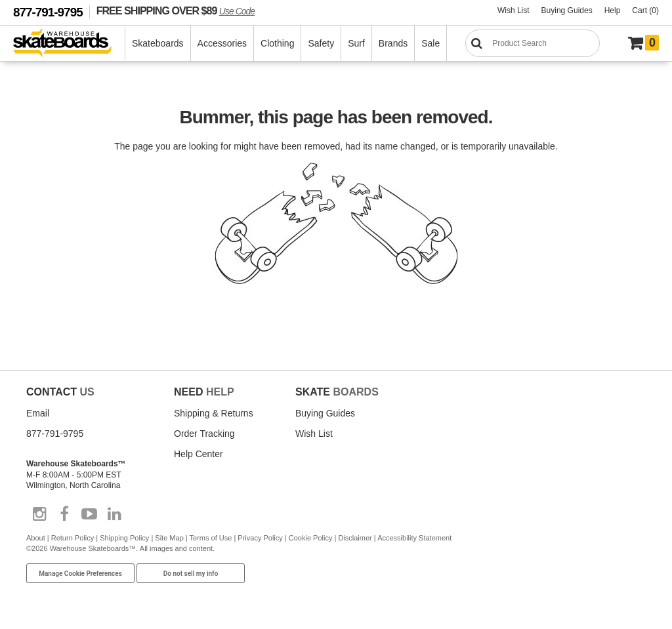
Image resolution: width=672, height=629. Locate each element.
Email (38, 413)
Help (613, 10)
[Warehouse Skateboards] (69, 44)
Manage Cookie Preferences (80, 574)
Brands (393, 43)
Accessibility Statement (414, 538)
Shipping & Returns (214, 413)
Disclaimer (355, 538)
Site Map (169, 538)
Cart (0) (645, 10)
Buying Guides (567, 10)
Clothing (277, 43)
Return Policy (73, 538)
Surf (356, 43)
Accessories (222, 43)
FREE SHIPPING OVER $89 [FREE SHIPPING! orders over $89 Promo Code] (176, 10)
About (36, 538)
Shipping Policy (124, 538)
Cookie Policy (311, 538)
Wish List (514, 10)
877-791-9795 (48, 12)
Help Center (199, 454)
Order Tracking (204, 434)
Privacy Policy (260, 538)
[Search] (533, 43)
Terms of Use (211, 538)
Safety (321, 43)
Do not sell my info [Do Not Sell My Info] (191, 574)
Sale (430, 43)
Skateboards (158, 43)
